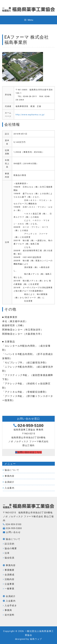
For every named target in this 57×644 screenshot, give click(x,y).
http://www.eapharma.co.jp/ (30, 115)
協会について (12, 470)
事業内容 (9, 476)
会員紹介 (9, 482)
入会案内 (9, 488)
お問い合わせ (13, 532)
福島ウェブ (36, 639)
